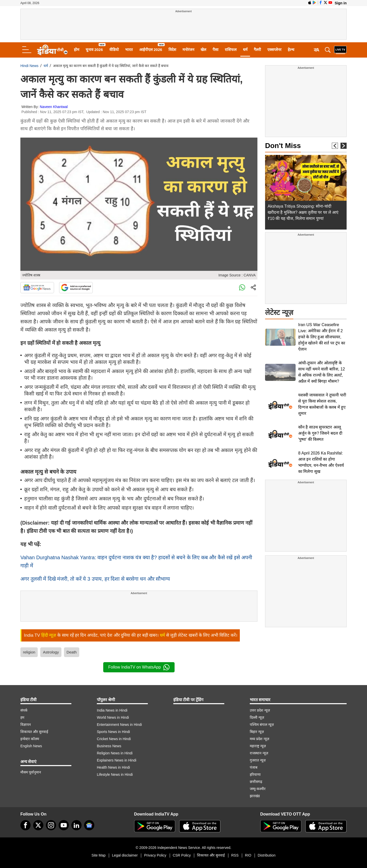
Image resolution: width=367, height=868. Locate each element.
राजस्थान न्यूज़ (259, 753)
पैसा (215, 50)
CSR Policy (182, 855)
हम (22, 717)
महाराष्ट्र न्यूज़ (258, 746)
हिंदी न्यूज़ (49, 635)
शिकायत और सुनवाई (34, 732)
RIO (248, 855)
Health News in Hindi (113, 767)
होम (77, 50)
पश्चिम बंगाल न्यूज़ (262, 725)
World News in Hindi (113, 717)
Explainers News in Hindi (117, 760)
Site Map (99, 855)
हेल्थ (291, 50)
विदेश (172, 50)
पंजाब (254, 767)
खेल (203, 50)
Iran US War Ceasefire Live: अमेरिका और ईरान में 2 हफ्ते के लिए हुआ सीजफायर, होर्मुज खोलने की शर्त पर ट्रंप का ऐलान (322, 337)
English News (31, 746)
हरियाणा (255, 774)
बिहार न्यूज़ (257, 732)
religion (29, 652)
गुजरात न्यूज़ (258, 760)
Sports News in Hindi (113, 732)
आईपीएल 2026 (151, 50)
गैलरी (257, 50)
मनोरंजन (188, 50)
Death (72, 652)
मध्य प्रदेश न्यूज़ (259, 739)
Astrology (51, 652)
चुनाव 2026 (94, 50)
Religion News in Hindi (115, 753)
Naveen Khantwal (54, 107)
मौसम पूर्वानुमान (31, 772)
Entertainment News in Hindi (119, 725)
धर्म (245, 50)
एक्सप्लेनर (274, 50)
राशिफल (231, 50)
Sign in (341, 3)
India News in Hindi (112, 710)
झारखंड (255, 796)
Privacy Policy (155, 855)
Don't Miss (283, 146)
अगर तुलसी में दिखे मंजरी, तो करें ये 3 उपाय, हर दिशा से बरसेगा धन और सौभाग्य (95, 579)
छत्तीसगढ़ (256, 782)
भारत (129, 50)
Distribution (267, 855)
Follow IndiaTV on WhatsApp (139, 667)
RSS (235, 855)
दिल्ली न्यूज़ (257, 717)
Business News (109, 746)
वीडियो (114, 50)
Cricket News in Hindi (114, 739)
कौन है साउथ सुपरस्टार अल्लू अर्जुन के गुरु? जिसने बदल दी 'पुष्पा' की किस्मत (320, 433)
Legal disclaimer (125, 855)
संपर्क (24, 710)
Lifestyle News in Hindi (115, 774)
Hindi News (29, 66)
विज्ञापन (26, 725)
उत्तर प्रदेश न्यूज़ (260, 710)
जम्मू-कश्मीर (258, 789)
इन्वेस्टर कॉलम (30, 739)
